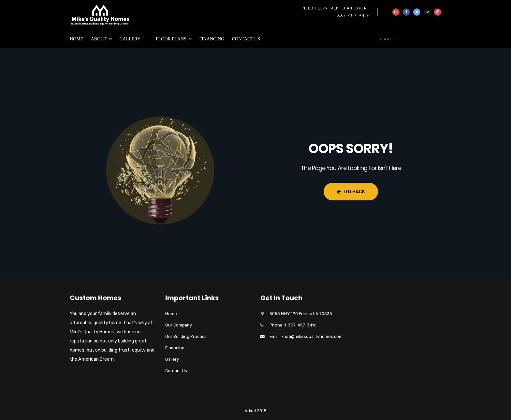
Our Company (179, 325)
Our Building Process (186, 336)
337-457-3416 (353, 16)
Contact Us (246, 39)
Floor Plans (171, 39)
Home (76, 39)
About (99, 39)
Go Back (351, 192)
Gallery (130, 39)
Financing (212, 39)
